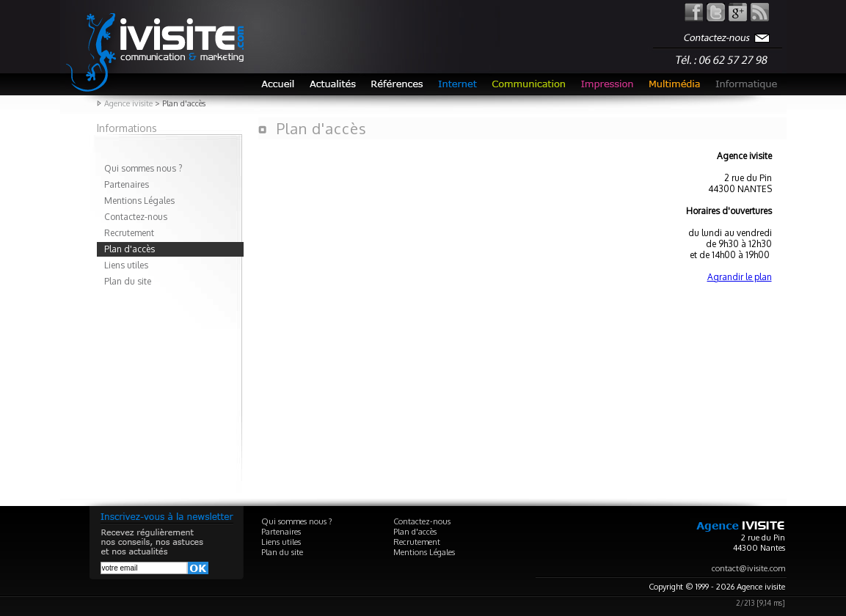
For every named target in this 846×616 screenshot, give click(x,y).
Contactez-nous (136, 217)
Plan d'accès (130, 249)
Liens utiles (126, 265)
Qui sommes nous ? (143, 168)
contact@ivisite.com (748, 568)
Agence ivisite (128, 103)
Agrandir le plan (740, 277)
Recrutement (129, 233)
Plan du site (128, 281)
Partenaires (127, 184)
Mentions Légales (139, 201)
